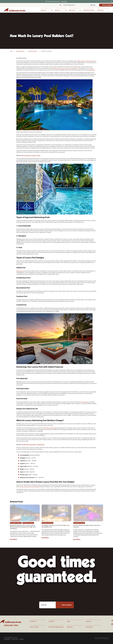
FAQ (60, 5)
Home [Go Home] (11, 51)
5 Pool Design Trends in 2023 (31, 156)
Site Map (21, 639)
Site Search (89, 627)
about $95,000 (91, 70)
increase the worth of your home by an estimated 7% (64, 68)
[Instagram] (112, 624)
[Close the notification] (111, 2)
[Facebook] (112, 621)
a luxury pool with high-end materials (29, 487)
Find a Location (107, 5)
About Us (88, 621)
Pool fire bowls (84, 402)
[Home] (15, 10)
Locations (52, 621)
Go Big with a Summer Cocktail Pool (33, 445)
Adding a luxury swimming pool (85, 61)
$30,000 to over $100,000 (50, 428)
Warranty (70, 627)
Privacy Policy (15, 639)
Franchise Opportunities (69, 5)
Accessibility (7, 639)
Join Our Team (34, 627)
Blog (68, 621)
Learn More (64, 1)
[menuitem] (47, 10)
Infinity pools (20, 271)
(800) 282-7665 (11, 625)
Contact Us (33, 621)
